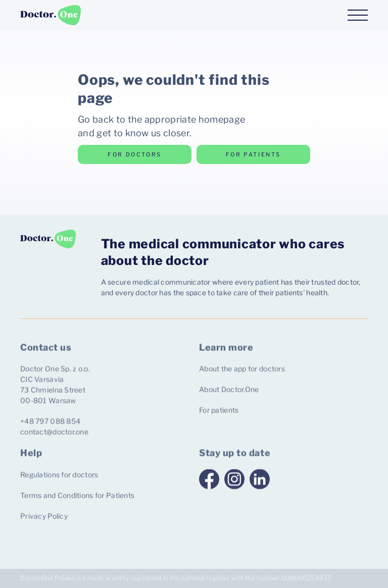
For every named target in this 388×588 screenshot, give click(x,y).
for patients (253, 154)
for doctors (135, 154)
